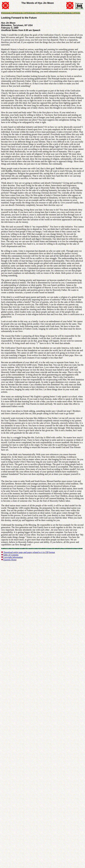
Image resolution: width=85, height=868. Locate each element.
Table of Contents (11, 555)
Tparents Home (10, 560)
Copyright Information (13, 557)
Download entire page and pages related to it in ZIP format (29, 552)
